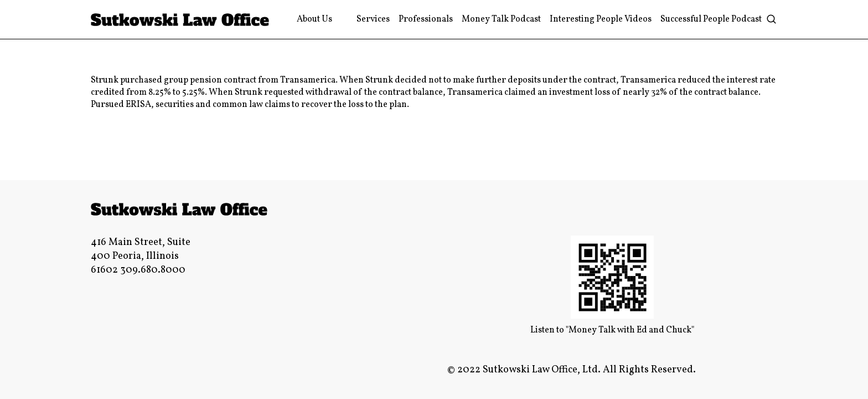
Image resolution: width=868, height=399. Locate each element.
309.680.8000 (153, 270)
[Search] (771, 20)
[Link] (180, 20)
